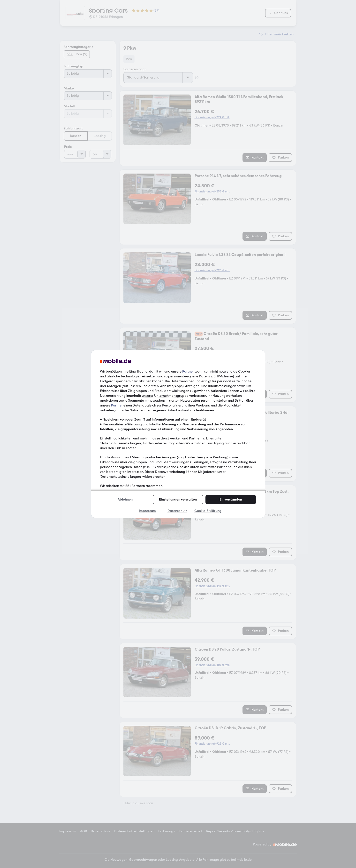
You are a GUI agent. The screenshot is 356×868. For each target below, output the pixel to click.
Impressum (147, 511)
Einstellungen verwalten (178, 499)
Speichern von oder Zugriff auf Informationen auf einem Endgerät (155, 419)
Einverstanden (231, 499)
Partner (188, 371)
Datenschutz (177, 511)
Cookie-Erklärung (208, 511)
